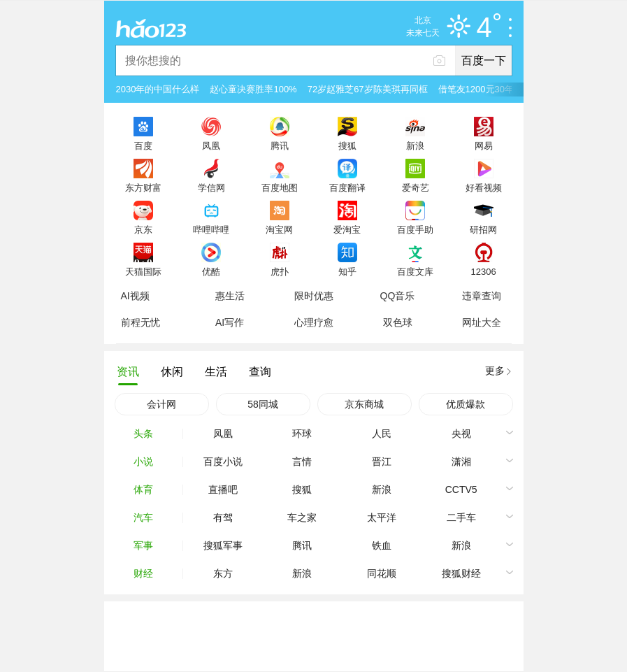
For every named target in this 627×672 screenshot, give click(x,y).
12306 (483, 271)
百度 (143, 145)
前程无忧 (140, 322)
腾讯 (280, 145)
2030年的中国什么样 (158, 89)
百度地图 (280, 187)
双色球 (398, 322)
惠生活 (230, 296)
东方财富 (143, 187)
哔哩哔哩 (211, 229)
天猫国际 (143, 271)
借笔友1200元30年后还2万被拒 (502, 89)
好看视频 (484, 187)
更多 (495, 371)
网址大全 (482, 322)
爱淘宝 (347, 229)
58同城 (263, 404)
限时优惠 (314, 296)
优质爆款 (466, 404)
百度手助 (415, 229)
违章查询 (482, 296)
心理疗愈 (314, 322)
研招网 (483, 229)
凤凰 (211, 145)
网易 (484, 145)
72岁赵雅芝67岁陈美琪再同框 (368, 89)
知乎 (347, 271)
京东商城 (364, 404)
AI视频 (135, 296)
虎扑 (280, 271)
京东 (143, 229)
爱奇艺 (416, 187)
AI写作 (230, 322)
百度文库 (415, 271)
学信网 (211, 187)
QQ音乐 (398, 296)
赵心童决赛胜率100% (253, 89)
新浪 (415, 145)
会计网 (161, 404)
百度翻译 (347, 187)
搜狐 (347, 145)
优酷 (211, 271)
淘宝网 (279, 229)
